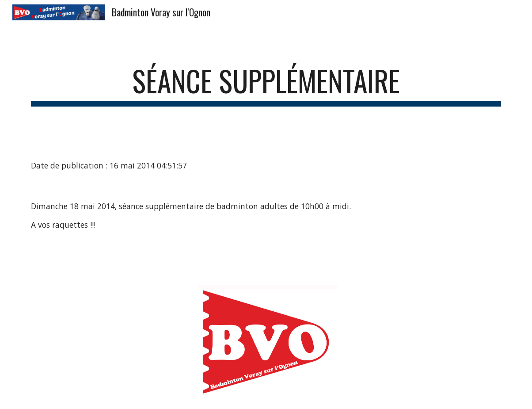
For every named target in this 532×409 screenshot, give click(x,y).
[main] (266, 85)
